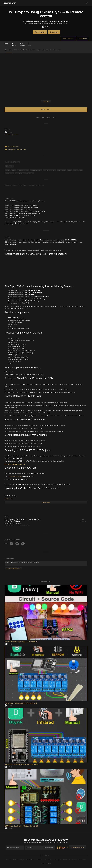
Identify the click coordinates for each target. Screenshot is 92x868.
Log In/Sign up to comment (13, 568)
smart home (61, 170)
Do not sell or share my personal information (75, 860)
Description (9, 50)
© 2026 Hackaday (46, 863)
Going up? (46, 855)
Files (22, 50)
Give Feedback (30, 860)
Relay (69, 170)
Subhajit (46, 27)
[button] (87, 3)
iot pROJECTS (9, 173)
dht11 (75, 170)
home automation (23, 170)
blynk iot (30, 173)
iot (40, 170)
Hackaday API (58, 860)
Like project (54, 32)
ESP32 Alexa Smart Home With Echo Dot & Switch (21, 826)
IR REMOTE (34, 170)
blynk (13, 170)
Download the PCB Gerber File (15, 464)
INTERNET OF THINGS (49, 170)
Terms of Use (39, 860)
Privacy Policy (48, 860)
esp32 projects (20, 173)
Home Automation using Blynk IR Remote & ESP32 (21, 765)
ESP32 (7, 170)
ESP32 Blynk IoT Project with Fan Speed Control (21, 703)
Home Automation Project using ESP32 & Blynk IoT (21, 642)
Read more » (9, 499)
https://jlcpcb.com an (15, 476)
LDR (81, 170)
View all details (46, 502)
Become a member (30, 843)
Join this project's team (12, 135)
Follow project (40, 32)
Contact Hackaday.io (19, 860)
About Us (9, 860)
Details (16, 50)
